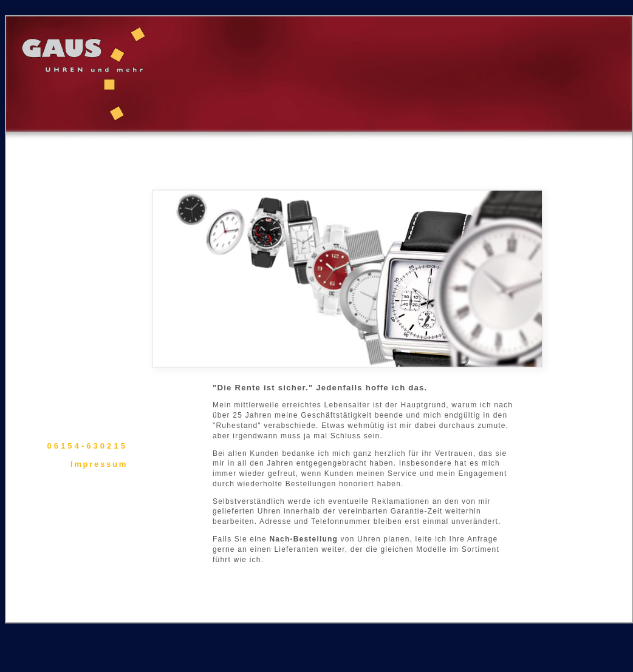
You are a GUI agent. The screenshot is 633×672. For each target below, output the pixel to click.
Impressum (99, 464)
